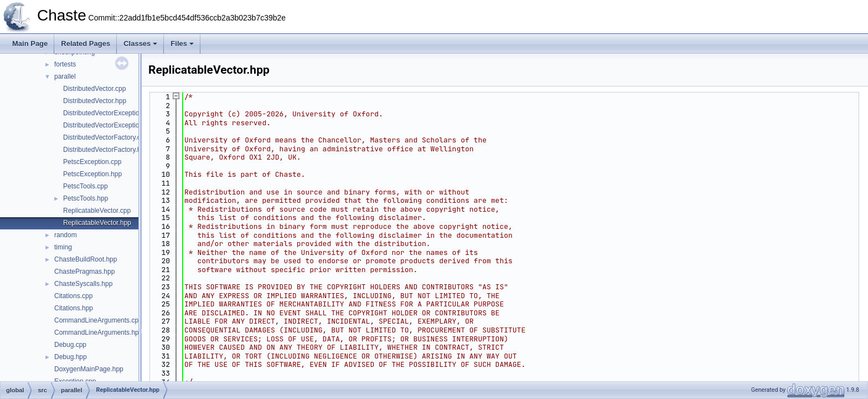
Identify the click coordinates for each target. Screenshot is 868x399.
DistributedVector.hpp (95, 101)
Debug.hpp (71, 357)
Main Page (30, 44)
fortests (65, 64)
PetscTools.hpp (86, 198)
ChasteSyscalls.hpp (83, 284)
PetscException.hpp (92, 174)
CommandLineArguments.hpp (98, 332)
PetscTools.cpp (86, 186)
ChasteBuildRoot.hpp (86, 259)
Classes (140, 44)
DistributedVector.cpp (94, 89)
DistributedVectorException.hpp (109, 125)
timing (63, 247)
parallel (65, 76)
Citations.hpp (74, 308)
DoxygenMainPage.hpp (89, 369)
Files (182, 44)
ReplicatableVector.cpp (97, 211)
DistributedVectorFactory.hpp (106, 150)
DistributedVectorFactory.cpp (105, 137)
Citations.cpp (73, 296)
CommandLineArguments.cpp (98, 320)
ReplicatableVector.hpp (97, 223)
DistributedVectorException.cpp (109, 113)
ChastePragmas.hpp (84, 272)
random (66, 235)
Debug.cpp (70, 345)
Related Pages (86, 44)
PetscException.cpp (92, 162)
